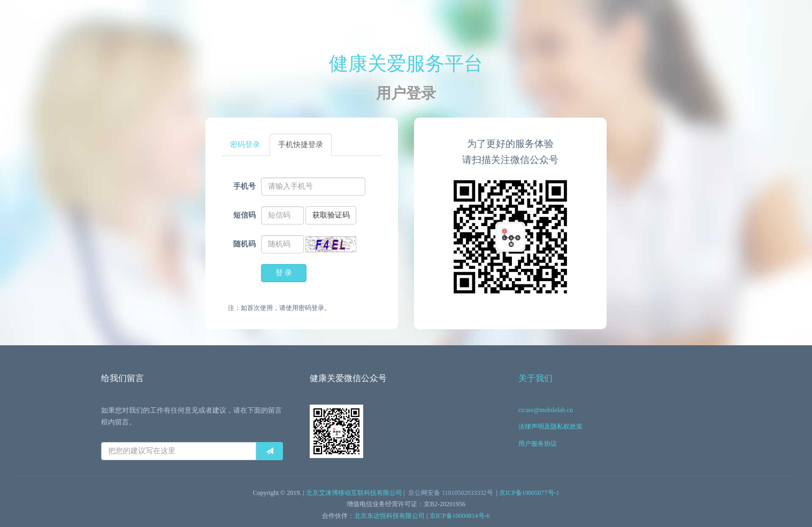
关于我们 (535, 378)
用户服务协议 (538, 444)
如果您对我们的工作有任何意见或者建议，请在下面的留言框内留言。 (191, 416)
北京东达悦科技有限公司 (389, 516)
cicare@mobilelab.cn (546, 410)
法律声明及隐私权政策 (550, 427)
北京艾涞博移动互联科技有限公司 (354, 493)
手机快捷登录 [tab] (301, 145)
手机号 (244, 186)
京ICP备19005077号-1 (529, 493)
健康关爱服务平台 (406, 64)
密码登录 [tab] (245, 145)
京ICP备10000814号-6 (460, 516)
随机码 (244, 244)
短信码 (244, 215)
